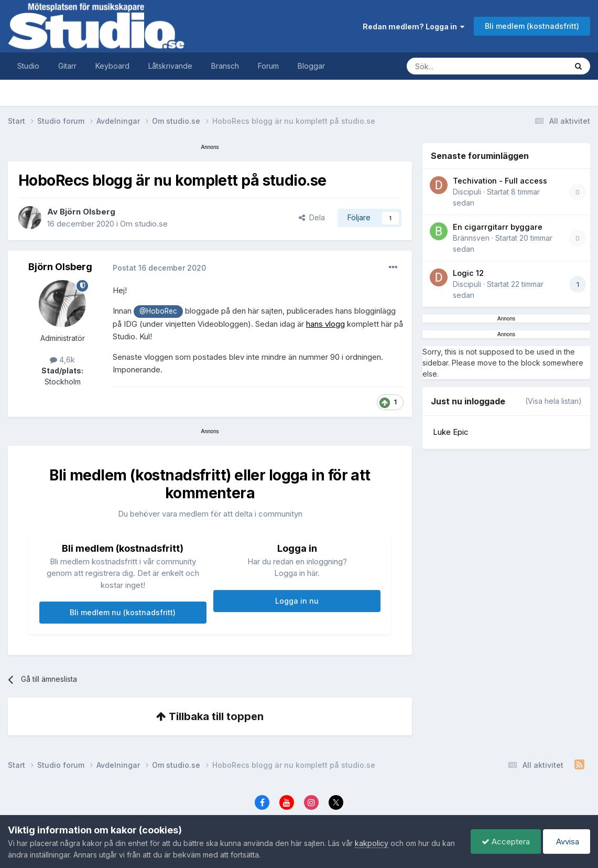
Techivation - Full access (500, 181)
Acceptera (506, 842)
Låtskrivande (170, 66)
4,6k (62, 360)
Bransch (225, 66)
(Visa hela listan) (553, 401)
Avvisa (567, 842)
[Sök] (476, 66)
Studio (28, 66)
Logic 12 (468, 273)
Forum (268, 66)
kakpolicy (372, 843)
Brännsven (471, 238)
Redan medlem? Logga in (414, 26)
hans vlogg (325, 324)
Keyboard (112, 66)
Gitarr (67, 66)
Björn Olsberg (88, 212)
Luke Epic (451, 432)
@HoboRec (158, 311)
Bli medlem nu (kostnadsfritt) (123, 612)
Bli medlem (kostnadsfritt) (532, 26)
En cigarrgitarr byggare (498, 227)
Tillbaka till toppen (210, 716)
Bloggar (311, 66)
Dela (312, 217)
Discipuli (467, 192)
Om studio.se (144, 224)
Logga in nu (297, 601)
